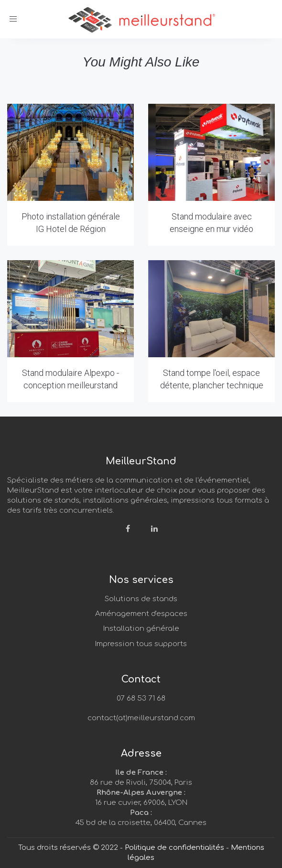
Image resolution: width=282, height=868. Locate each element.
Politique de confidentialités (174, 848)
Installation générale (141, 629)
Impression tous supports (141, 644)
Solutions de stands (141, 599)
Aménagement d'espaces (141, 614)
